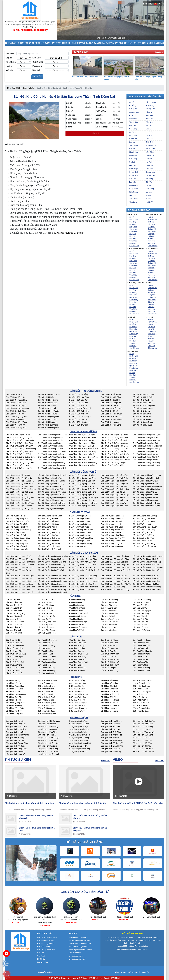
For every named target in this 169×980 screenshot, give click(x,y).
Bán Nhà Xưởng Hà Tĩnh (16, 535)
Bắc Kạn (132, 125)
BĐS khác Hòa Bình (78, 683)
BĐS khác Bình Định (14, 697)
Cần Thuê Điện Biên (14, 648)
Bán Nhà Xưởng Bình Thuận (49, 532)
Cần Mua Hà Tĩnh (13, 619)
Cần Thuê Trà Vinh (77, 670)
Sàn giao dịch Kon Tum (47, 740)
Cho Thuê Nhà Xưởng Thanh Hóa (20, 440)
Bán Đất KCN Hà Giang (47, 403)
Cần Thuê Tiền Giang (46, 670)
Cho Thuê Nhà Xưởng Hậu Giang (51, 462)
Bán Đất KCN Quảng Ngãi (80, 417)
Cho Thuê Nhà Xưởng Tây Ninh (19, 465)
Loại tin (9, 58)
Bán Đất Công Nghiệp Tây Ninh (19, 506)
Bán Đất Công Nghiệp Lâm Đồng (146, 489)
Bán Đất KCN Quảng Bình (17, 417)
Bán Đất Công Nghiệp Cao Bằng (146, 481)
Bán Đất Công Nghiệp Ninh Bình (146, 478)
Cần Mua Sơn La (76, 611)
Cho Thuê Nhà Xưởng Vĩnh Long (115, 465)
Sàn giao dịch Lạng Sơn (111, 729)
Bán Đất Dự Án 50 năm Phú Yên (146, 578)
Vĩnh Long (133, 202)
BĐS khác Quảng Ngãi (79, 703)
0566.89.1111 (125, 920)
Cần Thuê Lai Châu (77, 648)
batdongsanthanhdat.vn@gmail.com (135, 949)
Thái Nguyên (134, 145)
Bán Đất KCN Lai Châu (79, 403)
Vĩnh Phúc (133, 119)
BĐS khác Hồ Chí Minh (47, 680)
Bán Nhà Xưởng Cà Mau (143, 541)
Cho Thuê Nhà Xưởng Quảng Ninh (52, 468)
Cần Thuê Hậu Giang (46, 668)
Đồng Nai (150, 112)
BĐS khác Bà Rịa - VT (110, 703)
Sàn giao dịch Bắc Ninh (111, 727)
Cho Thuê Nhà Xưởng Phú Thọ (50, 446)
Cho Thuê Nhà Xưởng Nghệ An (82, 454)
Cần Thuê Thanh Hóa (15, 646)
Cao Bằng (133, 129)
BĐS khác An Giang (14, 705)
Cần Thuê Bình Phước (110, 665)
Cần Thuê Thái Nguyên (142, 651)
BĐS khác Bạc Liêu (46, 705)
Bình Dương (134, 112)
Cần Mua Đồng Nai (14, 602)
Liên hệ (150, 43)
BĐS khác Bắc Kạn (77, 686)
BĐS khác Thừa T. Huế (79, 694)
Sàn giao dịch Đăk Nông (79, 738)
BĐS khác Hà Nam (45, 683)
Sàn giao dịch (140, 43)
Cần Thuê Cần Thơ (141, 662)
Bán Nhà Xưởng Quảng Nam (50, 538)
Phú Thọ (149, 139)
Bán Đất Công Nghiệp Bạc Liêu (51, 500)
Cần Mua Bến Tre (77, 625)
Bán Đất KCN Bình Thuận (48, 411)
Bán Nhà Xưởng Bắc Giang (49, 521)
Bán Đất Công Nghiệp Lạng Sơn (114, 484)
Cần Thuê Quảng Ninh (47, 673)
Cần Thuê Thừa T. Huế (79, 654)
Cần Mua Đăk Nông (77, 616)
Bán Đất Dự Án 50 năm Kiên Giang (84, 587)
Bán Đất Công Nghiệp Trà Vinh (82, 506)
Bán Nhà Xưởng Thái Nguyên (145, 527)
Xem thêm (159, 52)
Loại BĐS (37, 58)
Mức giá (9, 70)
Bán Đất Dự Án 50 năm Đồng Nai (20, 559)
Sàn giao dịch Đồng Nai (16, 724)
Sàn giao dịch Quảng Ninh (49, 754)
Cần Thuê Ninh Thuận (110, 659)
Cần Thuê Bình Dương (142, 640)
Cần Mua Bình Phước (110, 625)
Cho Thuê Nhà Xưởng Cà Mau (145, 460)
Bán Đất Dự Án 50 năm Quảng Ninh (52, 592)
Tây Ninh (149, 195)
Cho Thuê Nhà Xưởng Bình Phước (115, 460)
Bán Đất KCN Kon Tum (47, 414)
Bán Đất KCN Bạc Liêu (47, 419)
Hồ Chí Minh (151, 102)
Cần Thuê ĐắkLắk (108, 657)
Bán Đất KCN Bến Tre (78, 419)
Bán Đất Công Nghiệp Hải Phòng (115, 475)
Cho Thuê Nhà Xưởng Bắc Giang (51, 440)
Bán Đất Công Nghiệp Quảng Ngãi (84, 497)
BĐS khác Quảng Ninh (47, 714)
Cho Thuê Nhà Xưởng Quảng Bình (20, 457)
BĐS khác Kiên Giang (78, 708)
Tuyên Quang (151, 145)
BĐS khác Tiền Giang (46, 711)
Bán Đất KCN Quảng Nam (48, 417)
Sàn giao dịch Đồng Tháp (16, 749)
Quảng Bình (134, 172)
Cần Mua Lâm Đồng (141, 613)
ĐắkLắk (149, 159)
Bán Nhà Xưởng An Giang (17, 541)
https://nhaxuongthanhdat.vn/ (80, 947)
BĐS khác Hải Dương (142, 711)
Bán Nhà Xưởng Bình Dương (145, 516)
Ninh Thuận (134, 169)
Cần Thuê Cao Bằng (141, 646)
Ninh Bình (150, 119)
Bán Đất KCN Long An (110, 422)
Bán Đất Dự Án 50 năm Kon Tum (51, 578)
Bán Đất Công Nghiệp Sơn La (82, 486)
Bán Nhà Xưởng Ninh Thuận (113, 535)
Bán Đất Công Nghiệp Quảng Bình (20, 497)
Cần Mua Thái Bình (109, 611)
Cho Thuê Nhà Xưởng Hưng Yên (19, 468)
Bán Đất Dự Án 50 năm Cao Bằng (147, 562)
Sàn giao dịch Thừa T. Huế (80, 735)
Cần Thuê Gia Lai (140, 657)
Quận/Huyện (38, 62)
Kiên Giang (133, 192)
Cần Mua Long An (108, 627)
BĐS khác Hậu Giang (46, 708)
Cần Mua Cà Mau (140, 625)
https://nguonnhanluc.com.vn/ (80, 950)
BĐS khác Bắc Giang (46, 686)
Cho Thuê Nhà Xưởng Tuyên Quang (21, 449)
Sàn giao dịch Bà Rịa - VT (112, 743)
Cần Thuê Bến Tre (77, 665)
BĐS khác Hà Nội (13, 680)
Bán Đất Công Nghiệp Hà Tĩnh (18, 495)
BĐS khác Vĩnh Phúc (110, 683)
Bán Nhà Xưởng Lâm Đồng (144, 530)
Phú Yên (149, 169)
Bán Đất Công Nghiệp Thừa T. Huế (84, 489)
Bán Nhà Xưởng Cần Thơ (143, 538)
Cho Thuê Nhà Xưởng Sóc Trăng (146, 462)
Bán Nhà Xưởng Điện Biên (17, 524)
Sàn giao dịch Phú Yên (142, 740)
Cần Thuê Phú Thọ (45, 651)
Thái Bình (150, 142)
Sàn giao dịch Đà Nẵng (79, 721)
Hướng (9, 66)
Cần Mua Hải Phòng (109, 600)
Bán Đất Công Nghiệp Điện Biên (19, 484)
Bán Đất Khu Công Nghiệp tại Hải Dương (148, 78)
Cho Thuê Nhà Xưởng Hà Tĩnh (19, 454)
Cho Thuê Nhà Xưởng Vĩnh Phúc (115, 438)
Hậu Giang (150, 189)
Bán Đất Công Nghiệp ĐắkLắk (113, 492)
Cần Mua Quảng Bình (15, 622)
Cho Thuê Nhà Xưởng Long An (114, 462)
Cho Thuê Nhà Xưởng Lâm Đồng (146, 449)
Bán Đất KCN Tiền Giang (48, 425)
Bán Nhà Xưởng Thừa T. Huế (81, 530)
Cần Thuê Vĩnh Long (110, 670)
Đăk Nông (133, 159)
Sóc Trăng (133, 195)
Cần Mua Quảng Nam (47, 622)
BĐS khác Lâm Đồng (141, 694)
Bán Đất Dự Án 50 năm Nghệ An (83, 578)
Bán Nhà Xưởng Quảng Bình (18, 538)
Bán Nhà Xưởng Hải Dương (144, 546)
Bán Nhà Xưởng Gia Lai (143, 532)
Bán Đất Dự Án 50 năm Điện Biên (20, 565)
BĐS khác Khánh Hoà (110, 694)
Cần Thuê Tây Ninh (14, 670)
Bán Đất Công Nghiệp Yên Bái (50, 489)
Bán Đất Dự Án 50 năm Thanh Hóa (20, 562)
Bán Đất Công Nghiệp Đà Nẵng (82, 475)
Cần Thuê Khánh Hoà (110, 654)
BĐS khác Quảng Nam (47, 703)
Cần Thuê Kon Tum (46, 659)
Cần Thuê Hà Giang (46, 648)
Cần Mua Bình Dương (142, 600)
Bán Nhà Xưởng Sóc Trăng (144, 544)
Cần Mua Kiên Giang (78, 627)
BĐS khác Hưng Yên (14, 714)
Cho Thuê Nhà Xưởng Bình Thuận (52, 451)
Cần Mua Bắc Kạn (77, 605)
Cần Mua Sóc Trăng (141, 627)
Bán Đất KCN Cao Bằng (143, 400)
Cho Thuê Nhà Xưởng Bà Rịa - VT (115, 457)
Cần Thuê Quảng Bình (15, 662)
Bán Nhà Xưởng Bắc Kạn (80, 521)
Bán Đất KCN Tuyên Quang (17, 408)
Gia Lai (132, 162)
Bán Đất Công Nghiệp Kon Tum (51, 495)
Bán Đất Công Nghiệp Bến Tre (82, 500)
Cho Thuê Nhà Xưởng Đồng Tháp (20, 462)
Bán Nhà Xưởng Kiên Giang (81, 544)
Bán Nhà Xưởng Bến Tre (79, 541)
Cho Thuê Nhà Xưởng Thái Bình (114, 446)
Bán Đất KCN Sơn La (78, 405)
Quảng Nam (151, 172)
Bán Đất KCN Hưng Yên (16, 428)
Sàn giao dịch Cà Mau (142, 746)
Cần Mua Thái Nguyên (142, 611)
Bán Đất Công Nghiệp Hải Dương (146, 506)
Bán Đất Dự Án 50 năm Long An (114, 587)
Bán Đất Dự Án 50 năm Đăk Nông (83, 576)
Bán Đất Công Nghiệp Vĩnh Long (114, 506)
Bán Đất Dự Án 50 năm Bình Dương (148, 556)
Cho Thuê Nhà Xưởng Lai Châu (82, 443)
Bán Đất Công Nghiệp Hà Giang (51, 484)
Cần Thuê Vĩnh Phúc (110, 643)
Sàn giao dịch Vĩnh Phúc (111, 724)
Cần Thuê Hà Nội (13, 640)
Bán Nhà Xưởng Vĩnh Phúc (112, 519)
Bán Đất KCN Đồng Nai (16, 397)
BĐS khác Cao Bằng (141, 686)
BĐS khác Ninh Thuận (110, 700)
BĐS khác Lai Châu (77, 689)
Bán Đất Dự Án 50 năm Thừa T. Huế (84, 570)
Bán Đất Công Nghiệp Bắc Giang (51, 481)
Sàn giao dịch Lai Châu (79, 729)
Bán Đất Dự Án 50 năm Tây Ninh (19, 590)
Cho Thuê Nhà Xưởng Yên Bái (50, 449)
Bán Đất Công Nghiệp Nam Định (19, 486)
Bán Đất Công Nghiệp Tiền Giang (51, 506)
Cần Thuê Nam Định (14, 651)
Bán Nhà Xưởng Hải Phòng (112, 516)
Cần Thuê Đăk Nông (78, 657)
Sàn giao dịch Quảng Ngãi (80, 743)
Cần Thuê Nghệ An (77, 659)
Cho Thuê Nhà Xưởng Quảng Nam (52, 457)
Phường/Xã (37, 66)
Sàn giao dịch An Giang (16, 746)
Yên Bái (132, 149)
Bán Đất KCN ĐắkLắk (110, 411)
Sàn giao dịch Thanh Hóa (16, 727)
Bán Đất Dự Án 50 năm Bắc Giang (52, 562)
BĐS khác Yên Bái (45, 694)
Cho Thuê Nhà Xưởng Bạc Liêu (51, 460)
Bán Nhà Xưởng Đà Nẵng (80, 516)
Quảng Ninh (151, 109)
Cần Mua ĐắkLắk (108, 616)
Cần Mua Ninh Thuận (110, 619)
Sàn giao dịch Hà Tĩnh (15, 740)
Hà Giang (133, 132)
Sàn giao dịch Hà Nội (15, 721)
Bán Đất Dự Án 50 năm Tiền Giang (52, 590)
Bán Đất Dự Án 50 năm (96, 43)
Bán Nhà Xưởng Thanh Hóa (17, 521)
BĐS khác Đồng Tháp (15, 708)
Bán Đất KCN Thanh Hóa (16, 400)
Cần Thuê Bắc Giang (46, 646)
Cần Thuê (119, 43)
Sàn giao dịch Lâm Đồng (143, 735)
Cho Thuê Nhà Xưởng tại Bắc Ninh (117, 77)
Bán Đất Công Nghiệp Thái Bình (114, 486)
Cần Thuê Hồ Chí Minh (47, 640)
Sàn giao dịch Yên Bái (47, 735)
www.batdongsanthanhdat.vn (80, 944)
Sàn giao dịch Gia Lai (142, 738)
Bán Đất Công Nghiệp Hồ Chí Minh (52, 475)
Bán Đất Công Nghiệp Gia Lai (145, 492)
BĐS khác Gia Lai (140, 697)
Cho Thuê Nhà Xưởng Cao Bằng (146, 440)
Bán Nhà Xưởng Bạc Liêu (48, 541)
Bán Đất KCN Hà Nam (47, 397)
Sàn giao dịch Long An (110, 749)
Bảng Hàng (159, 43)
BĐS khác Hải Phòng (110, 680)
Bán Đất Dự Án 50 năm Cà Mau (146, 584)
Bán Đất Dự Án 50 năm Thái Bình (115, 567)
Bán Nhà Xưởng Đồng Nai (17, 519)
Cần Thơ (133, 179)
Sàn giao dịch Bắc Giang (48, 727)
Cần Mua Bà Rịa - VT (110, 622)
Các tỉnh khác (134, 246)
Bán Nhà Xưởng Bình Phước (113, 541)
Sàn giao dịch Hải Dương (143, 751)
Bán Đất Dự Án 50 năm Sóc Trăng (147, 587)
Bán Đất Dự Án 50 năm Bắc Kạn (83, 562)
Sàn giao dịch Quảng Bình (17, 743)
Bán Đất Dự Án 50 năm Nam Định (20, 567)
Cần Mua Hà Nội (13, 600)
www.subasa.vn (75, 953)
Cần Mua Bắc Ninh (109, 605)
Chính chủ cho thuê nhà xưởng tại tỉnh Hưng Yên (29, 803)
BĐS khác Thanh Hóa (15, 686)
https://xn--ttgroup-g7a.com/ (69, 233)
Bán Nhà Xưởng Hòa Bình (80, 519)
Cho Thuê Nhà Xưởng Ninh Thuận (115, 454)
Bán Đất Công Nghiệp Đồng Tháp (20, 503)
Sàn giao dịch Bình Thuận (48, 738)
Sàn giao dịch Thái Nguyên (144, 732)
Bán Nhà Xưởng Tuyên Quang (18, 530)
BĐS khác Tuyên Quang (16, 694)
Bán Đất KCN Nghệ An (79, 414)
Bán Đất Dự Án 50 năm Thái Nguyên (148, 567)
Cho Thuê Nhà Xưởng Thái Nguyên (147, 446)
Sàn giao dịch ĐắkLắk (110, 738)
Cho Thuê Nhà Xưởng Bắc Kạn (82, 440)
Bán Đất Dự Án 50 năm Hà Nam (51, 559)
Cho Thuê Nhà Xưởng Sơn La (82, 446)
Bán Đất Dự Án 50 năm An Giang (20, 584)
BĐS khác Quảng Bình (15, 703)
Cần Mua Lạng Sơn (109, 608)
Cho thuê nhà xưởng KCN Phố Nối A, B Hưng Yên (138, 803)
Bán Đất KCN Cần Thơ (142, 417)
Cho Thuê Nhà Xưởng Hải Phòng (115, 435)
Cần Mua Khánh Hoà (110, 613)
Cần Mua (110, 43)
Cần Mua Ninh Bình (141, 602)
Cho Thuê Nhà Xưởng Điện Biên (19, 443)
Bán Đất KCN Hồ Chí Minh (49, 394)
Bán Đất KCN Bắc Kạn (79, 400)
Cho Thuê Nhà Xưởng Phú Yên (146, 454)
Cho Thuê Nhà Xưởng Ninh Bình (146, 438)
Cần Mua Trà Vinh (77, 630)
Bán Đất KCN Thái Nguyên (144, 405)
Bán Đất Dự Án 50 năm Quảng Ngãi (84, 581)
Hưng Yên (133, 109)
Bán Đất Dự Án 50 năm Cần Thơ (146, 581)
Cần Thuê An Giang (14, 665)
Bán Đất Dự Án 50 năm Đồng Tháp (20, 587)
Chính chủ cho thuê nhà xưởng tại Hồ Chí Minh (37, 829)
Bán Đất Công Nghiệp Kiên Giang (83, 503)
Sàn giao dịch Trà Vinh (79, 751)
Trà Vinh (149, 199)
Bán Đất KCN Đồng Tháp (16, 422)
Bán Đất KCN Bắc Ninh (111, 400)
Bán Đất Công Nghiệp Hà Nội (18, 475)
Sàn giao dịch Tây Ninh (16, 751)
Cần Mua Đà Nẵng (77, 600)
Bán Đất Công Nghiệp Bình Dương (147, 475)
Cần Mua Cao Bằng (141, 605)
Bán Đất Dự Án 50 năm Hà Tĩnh (19, 578)
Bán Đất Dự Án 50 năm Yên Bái (51, 570)
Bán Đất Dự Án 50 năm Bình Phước (116, 584)
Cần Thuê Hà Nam (45, 643)
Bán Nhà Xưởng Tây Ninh (17, 546)
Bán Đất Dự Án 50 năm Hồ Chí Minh (53, 556)
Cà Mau (149, 185)
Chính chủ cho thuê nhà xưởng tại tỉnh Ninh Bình (36, 817)
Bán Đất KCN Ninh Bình (143, 397)
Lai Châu (149, 132)
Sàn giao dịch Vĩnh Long (111, 751)
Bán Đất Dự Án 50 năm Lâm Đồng (147, 570)
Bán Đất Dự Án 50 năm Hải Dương (147, 590)
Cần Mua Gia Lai (140, 616)
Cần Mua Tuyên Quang (16, 613)
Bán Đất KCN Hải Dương (143, 425)
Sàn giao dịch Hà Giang (47, 729)
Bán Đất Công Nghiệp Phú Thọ (50, 486)
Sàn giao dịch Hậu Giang (48, 749)
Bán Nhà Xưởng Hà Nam (48, 519)
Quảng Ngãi (134, 175)
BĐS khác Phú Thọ (45, 692)
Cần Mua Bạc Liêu (45, 625)
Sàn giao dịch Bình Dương (144, 721)
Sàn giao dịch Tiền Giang (48, 751)
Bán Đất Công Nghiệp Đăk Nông (83, 492)
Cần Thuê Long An (109, 668)
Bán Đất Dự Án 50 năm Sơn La (82, 567)
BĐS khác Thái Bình (109, 692)
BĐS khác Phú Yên (141, 700)
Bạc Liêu (133, 182)
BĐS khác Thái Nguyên (142, 692)
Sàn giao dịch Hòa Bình (79, 724)
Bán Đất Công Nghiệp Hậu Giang (51, 503)
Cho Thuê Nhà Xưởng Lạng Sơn (114, 443)
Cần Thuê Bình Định (14, 657)
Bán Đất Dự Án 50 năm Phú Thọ (51, 567)
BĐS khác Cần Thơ (141, 703)
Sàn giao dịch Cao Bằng (143, 727)
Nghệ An (149, 165)
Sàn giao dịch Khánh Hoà (112, 735)
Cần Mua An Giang (14, 625)
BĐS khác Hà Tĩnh (14, 700)
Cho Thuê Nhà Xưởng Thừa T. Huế (84, 449)
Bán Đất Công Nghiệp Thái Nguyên (147, 486)
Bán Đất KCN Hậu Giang (48, 422)
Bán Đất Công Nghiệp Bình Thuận (52, 492)
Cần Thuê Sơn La (77, 651)
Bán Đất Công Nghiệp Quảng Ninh (52, 509)
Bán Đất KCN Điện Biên (16, 403)
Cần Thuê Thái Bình (109, 651)
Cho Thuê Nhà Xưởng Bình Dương (147, 435)
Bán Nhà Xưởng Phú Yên (143, 535)
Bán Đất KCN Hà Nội (15, 394)
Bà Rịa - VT (150, 175)
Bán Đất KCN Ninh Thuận (112, 414)
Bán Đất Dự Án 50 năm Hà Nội (19, 556)
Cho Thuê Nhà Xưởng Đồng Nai (19, 438)
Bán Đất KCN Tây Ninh (15, 425)
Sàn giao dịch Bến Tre (78, 746)
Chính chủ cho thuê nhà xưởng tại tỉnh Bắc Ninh (83, 803)
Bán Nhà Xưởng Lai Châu (80, 524)
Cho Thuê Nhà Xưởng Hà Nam (50, 438)
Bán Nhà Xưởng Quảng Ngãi (81, 538)
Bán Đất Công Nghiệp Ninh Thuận (115, 495)
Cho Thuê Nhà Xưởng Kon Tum (51, 454)
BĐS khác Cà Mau (140, 705)
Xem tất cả (106, 761)
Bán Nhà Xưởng (78, 43)
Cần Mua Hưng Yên (14, 633)
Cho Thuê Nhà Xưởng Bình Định (19, 451)
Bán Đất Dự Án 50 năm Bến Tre (82, 584)
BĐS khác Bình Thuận (47, 697)
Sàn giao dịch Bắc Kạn (79, 727)
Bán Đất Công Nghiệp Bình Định (19, 492)
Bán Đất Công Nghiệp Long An (114, 503)
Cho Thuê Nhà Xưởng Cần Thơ (146, 457)
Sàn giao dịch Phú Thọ (47, 732)
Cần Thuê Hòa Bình (78, 643)
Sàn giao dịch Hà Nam (47, 724)
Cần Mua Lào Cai (140, 608)
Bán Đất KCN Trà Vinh (79, 425)
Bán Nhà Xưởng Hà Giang (48, 524)
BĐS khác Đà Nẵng (77, 680)
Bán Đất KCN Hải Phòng (111, 394)
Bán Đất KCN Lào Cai (142, 403)
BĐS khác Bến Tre (77, 705)
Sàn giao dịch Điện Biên (16, 729)
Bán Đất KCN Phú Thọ (47, 405)
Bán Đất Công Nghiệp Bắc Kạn (82, 481)
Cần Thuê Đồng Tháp (15, 668)
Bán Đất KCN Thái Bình (111, 405)
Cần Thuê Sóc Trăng (141, 668)
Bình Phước (134, 185)
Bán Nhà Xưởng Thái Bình (112, 527)
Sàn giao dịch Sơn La (78, 732)
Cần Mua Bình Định (14, 616)
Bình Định (133, 155)
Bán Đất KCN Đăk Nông (79, 411)
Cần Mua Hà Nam (45, 602)
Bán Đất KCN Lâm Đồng (143, 408)
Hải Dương (150, 202)
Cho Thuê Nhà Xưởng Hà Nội (18, 435)
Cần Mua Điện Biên (14, 608)
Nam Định (133, 139)
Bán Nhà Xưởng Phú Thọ (48, 527)
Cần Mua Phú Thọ (45, 611)
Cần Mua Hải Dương (141, 630)
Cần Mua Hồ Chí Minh (47, 600)
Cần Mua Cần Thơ (140, 622)
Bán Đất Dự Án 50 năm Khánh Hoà (115, 570)
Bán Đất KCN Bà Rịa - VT (112, 417)
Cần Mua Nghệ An (77, 619)
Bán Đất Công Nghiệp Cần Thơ (146, 497)
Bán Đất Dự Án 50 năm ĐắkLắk (114, 576)
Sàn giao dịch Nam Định (16, 732)
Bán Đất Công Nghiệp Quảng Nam (52, 497)
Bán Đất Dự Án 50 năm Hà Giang (51, 565)
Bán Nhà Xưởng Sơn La (79, 527)
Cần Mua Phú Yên (140, 619)
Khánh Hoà (134, 152)
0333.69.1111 (45, 922)
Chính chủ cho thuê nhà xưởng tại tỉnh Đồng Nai (90, 829)
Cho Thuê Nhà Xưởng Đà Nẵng (82, 435)
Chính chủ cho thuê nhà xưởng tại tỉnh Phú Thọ (90, 817)
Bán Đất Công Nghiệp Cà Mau (145, 500)
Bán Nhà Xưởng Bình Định (17, 532)
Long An (149, 192)
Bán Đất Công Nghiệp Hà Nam (50, 478)
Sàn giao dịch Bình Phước (112, 746)
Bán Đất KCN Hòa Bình (79, 397)
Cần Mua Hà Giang (46, 608)
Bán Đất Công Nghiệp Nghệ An (82, 495)
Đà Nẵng (133, 105)
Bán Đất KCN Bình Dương (144, 394)
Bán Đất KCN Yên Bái (47, 408)
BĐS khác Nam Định (14, 692)
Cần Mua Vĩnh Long (109, 630)
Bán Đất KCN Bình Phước (112, 419)
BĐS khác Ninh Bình (141, 683)
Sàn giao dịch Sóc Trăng (143, 749)
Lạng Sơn (133, 135)
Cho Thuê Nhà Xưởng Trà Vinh (82, 465)
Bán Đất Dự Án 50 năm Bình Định (20, 576)
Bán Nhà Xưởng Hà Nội (16, 516)
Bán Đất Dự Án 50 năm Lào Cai (146, 565)
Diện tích (36, 70)
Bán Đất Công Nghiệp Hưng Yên (19, 509)
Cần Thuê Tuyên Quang (16, 654)
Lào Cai (149, 135)
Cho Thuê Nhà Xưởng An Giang (19, 460)
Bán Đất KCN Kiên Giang (80, 422)
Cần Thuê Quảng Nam (47, 662)
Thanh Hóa (133, 122)
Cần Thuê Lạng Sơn (109, 648)
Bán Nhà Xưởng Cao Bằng (144, 521)
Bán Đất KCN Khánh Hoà (111, 408)
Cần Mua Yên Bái (45, 613)
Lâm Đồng (150, 152)
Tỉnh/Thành (11, 62)
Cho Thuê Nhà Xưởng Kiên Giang (83, 462)
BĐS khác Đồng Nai (14, 683)
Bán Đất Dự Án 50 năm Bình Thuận (52, 576)
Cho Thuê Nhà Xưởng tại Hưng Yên (86, 77)
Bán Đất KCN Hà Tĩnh (15, 414)
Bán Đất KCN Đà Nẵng (79, 394)
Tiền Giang (133, 199)
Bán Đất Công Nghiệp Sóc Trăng (146, 503)
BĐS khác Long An (109, 708)
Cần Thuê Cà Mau (140, 665)
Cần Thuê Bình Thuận (47, 657)
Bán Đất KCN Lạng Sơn (111, 403)
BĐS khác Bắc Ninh (109, 686)
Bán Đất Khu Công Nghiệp (20, 43)
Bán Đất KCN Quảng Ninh (48, 428)
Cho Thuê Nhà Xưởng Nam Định (19, 446)
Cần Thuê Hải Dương (142, 670)
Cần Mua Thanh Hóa (15, 605)
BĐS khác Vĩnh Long (110, 711)
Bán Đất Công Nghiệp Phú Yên (145, 495)
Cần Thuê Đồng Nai (14, 643)
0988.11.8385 (18, 922)
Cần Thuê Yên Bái (45, 654)
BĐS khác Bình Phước (110, 705)
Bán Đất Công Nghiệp (61, 43)
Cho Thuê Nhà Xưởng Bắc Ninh (114, 440)
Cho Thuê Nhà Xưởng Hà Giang (51, 443)
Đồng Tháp (134, 189)
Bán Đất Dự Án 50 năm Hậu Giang (52, 587)
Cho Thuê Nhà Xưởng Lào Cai (145, 443)
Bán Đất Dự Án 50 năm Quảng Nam (52, 581)
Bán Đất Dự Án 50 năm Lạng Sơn (115, 565)
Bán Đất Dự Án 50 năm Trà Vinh (83, 590)
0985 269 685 (98, 922)
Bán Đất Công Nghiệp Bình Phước (115, 500)
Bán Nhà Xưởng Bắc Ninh (112, 521)
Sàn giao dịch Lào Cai (142, 729)
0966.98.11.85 (151, 920)
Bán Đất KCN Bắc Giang (48, 400)
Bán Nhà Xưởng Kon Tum (48, 535)
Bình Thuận (150, 155)
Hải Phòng (150, 105)
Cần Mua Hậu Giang (46, 627)
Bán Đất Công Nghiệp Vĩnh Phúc (115, 478)
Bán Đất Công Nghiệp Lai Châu (82, 484)
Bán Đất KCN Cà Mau (142, 419)
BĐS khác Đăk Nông (78, 697)
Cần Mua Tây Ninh (14, 630)
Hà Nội (132, 102)
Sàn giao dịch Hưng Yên (16, 754)
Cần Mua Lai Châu (77, 608)
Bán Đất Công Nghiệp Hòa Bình (82, 478)
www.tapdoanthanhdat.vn (79, 937)
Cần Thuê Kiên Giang (78, 668)
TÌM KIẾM (37, 77)
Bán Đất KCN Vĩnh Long (111, 425)
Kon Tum (133, 165)
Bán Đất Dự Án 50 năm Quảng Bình (21, 581)
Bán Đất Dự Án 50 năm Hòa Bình (83, 559)
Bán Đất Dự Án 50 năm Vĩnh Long (115, 590)
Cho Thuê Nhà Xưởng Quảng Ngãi (84, 457)
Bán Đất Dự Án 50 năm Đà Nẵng (83, 556)
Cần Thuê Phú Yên (141, 659)
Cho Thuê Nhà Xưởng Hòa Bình (83, 438)
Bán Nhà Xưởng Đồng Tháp (17, 544)
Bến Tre (149, 182)
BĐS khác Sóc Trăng (141, 708)
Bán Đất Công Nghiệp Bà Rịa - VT (115, 497)
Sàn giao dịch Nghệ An (79, 740)
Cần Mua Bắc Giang (46, 605)
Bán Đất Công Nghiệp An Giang (19, 500)
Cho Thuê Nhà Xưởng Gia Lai (145, 451)
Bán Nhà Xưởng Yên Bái (48, 530)
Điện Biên (150, 129)
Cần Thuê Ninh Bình (141, 643)
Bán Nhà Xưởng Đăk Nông (80, 532)
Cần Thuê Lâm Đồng (141, 654)
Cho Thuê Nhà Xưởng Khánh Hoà (115, 449)
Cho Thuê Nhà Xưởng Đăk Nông (83, 451)
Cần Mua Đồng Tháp (15, 627)
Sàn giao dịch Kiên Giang (80, 749)
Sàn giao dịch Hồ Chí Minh (49, 721)
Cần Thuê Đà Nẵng (77, 640)
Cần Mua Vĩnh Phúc (109, 602)
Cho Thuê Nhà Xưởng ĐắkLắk (113, 451)
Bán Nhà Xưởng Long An (111, 544)
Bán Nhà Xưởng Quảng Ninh (50, 549)
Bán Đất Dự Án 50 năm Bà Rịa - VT (116, 581)
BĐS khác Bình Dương (142, 680)
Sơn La (132, 142)
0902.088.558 (71, 925)
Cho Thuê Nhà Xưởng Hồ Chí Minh (52, 435)
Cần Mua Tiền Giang (46, 630)
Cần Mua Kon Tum (45, 619)
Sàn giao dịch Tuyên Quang (17, 735)
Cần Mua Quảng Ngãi (78, 622)
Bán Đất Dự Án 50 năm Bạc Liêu (51, 584)
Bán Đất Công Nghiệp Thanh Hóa (20, 481)
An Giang (150, 179)
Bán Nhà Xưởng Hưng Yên (17, 549)
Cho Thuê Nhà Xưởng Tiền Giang (51, 465)
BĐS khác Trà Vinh (77, 711)
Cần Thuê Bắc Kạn (77, 646)
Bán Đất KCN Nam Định (16, 405)
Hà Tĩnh (149, 162)
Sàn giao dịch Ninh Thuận (112, 740)
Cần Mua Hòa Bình (77, 602)
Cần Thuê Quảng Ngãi (79, 662)
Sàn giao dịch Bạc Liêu (47, 746)
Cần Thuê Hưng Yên (14, 673)
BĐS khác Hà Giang (46, 689)
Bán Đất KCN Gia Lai (141, 411)
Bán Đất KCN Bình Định (16, 411)
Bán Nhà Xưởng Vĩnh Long (112, 546)
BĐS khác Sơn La (77, 692)
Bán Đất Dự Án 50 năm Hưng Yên (20, 592)
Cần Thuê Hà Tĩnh (14, 659)
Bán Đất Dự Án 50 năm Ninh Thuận (116, 578)
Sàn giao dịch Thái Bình (111, 732)
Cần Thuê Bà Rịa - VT (110, 662)
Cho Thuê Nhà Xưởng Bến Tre (82, 460)
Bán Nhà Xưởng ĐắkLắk (111, 532)
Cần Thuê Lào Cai (140, 648)
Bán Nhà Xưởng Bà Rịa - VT (113, 538)
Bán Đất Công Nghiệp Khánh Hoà (115, 489)
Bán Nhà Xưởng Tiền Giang (49, 546)
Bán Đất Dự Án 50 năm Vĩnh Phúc (115, 559)
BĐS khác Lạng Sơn (109, 689)
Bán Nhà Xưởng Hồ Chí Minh (50, 516)
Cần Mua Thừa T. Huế (78, 613)
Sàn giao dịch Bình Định (16, 738)
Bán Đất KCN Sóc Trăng (143, 422)
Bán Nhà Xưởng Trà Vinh (80, 546)
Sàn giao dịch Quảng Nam (49, 743)
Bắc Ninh (150, 125)
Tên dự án (10, 54)
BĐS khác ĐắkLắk (109, 697)
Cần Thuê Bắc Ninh (109, 646)
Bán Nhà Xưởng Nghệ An (80, 535)
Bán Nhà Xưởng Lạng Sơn (112, 524)
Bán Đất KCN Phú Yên (142, 414)
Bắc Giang (150, 122)
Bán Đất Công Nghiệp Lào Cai (145, 484)
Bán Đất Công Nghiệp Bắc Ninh (114, 481)
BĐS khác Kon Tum (46, 700)
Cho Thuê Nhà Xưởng (41, 43)
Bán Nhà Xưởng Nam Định (17, 527)
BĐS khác (128, 43)
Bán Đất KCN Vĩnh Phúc (111, 397)
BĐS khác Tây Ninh (14, 711)
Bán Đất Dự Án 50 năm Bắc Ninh (115, 562)
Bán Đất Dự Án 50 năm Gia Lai (145, 576)
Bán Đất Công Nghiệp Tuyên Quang (21, 489)
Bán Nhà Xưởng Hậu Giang (49, 544)
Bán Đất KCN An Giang (16, 419)
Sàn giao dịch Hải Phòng (111, 721)
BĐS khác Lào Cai (140, 689)
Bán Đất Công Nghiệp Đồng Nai (19, 478)
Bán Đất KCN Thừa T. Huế (80, 408)
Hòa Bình (150, 116)
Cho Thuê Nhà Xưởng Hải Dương (147, 465)
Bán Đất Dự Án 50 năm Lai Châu (83, 565)
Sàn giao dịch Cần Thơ (142, 743)
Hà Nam (132, 116)
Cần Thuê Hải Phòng (110, 640)
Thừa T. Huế (151, 149)
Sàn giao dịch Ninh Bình (143, 724)
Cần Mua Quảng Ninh (47, 633)
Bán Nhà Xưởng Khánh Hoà (113, 530)
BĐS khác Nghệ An (77, 700)
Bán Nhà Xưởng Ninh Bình (144, 519)
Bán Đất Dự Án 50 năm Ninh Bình (147, 559)
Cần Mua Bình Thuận (46, 616)
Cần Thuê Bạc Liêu (46, 665)
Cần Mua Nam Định (14, 611)
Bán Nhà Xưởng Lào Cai (143, 524)
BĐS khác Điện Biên (14, 689)
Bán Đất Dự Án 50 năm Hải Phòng (115, 556)
